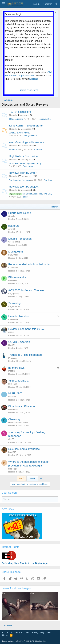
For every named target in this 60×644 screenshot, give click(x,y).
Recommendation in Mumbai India (29, 264)
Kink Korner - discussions (26, 126)
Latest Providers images (16, 588)
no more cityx (16, 368)
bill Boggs (12, 469)
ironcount (12, 397)
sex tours (14, 226)
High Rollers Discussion (23, 156)
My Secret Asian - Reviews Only (30, 194)
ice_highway (14, 294)
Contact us (7, 632)
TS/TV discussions (20, 112)
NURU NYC (16, 393)
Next (32, 478)
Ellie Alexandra (17, 277)
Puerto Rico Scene (20, 213)
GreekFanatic (14, 242)
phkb (25, 197)
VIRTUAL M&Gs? (19, 381)
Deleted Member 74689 (18, 423)
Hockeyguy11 (44, 119)
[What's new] (56, 4)
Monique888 (16, 252)
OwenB (11, 216)
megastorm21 (14, 306)
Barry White (13, 255)
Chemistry (14, 419)
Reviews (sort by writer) (23, 173)
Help (49, 632)
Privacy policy (38, 632)
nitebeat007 (13, 384)
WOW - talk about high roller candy (25, 163)
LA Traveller (13, 268)
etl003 (11, 332)
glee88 (11, 439)
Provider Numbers (19, 316)
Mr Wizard (13, 358)
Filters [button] (54, 207)
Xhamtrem (14, 150)
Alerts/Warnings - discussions (27, 142)
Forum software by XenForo (24, 641)
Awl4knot (48, 180)
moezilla (12, 371)
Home (5, 635)
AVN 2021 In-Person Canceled (27, 290)
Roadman (38, 150)
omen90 (12, 229)
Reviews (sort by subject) (24, 187)
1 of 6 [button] (21, 478)
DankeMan (28, 166)
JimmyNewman (30, 136)
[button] (4, 4)
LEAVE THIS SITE (29, 90)
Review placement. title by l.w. (26, 329)
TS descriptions (16, 119)
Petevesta (13, 281)
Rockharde (13, 410)
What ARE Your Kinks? (20, 133)
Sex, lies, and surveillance (24, 449)
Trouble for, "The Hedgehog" (26, 355)
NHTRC (34, 79)
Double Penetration (20, 239)
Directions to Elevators (22, 406)
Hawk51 (12, 345)
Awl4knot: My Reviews (19, 180)
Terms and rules (22, 632)
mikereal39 (13, 319)
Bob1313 (12, 452)
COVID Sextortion (19, 342)
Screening (14, 303)
